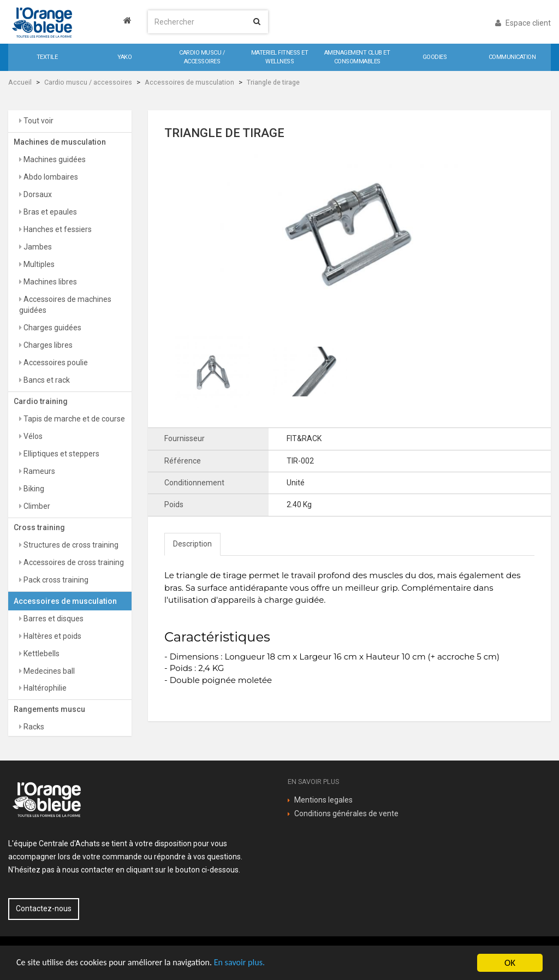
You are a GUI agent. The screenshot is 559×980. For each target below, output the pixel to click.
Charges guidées (52, 328)
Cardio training (41, 401)
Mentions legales (323, 800)
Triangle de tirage (273, 82)
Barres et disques (53, 619)
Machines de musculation (60, 142)
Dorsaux (37, 194)
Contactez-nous (44, 908)
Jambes (37, 247)
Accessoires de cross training (73, 562)
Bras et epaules (49, 212)
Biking (33, 489)
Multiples (38, 264)
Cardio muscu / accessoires (88, 82)
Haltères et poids (52, 636)
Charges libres (47, 345)
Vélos (32, 436)
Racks (33, 727)
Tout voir (38, 121)
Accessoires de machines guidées (65, 305)
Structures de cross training (70, 545)
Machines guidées (54, 159)
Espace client (523, 23)
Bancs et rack (46, 380)
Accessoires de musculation (189, 82)
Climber (36, 506)
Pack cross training (55, 580)
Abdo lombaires (50, 177)
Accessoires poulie (55, 363)
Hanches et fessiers (57, 229)
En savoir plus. (251, 963)
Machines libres (49, 282)
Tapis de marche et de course (73, 419)
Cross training (39, 527)
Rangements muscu (49, 709)
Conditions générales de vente (346, 813)
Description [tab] (192, 544)
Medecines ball (48, 671)
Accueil (20, 82)
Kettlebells (41, 654)
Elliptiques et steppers (61, 454)
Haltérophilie (44, 688)
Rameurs (38, 471)
